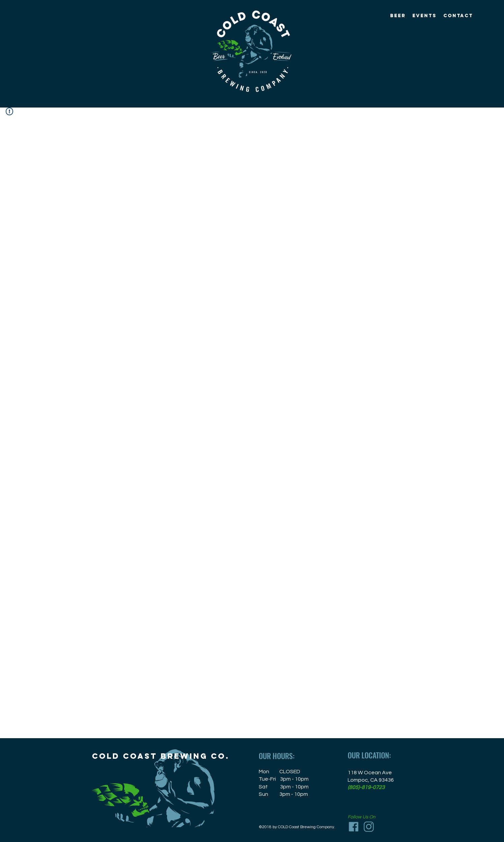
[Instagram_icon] (369, 827)
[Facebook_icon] (354, 827)
